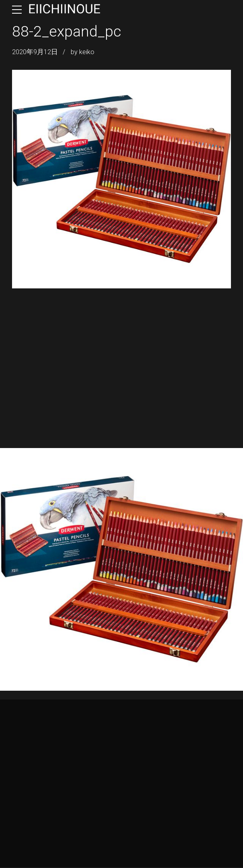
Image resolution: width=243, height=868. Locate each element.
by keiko (83, 52)
